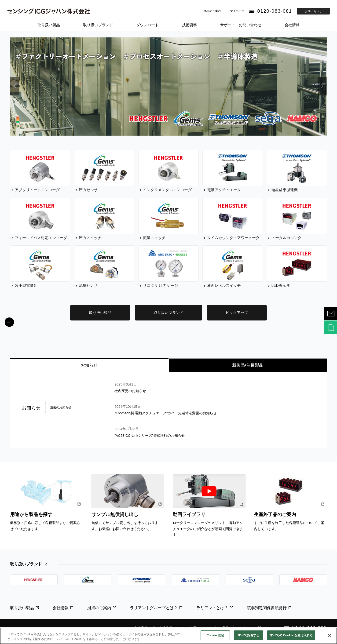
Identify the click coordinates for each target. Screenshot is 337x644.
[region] (168, 636)
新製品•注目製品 (248, 365)
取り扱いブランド (98, 25)
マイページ (237, 11)
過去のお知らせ (61, 407)
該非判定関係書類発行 (267, 608)
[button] (15, 86)
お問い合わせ (313, 11)
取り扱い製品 (49, 25)
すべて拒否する (249, 635)
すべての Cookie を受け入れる (291, 635)
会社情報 (292, 25)
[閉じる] (330, 635)
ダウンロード (147, 25)
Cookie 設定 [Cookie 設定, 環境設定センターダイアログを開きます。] (215, 635)
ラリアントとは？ (212, 608)
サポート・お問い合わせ (241, 25)
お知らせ (89, 365)
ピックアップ (237, 313)
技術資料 (190, 25)
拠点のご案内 (212, 11)
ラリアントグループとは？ (154, 608)
